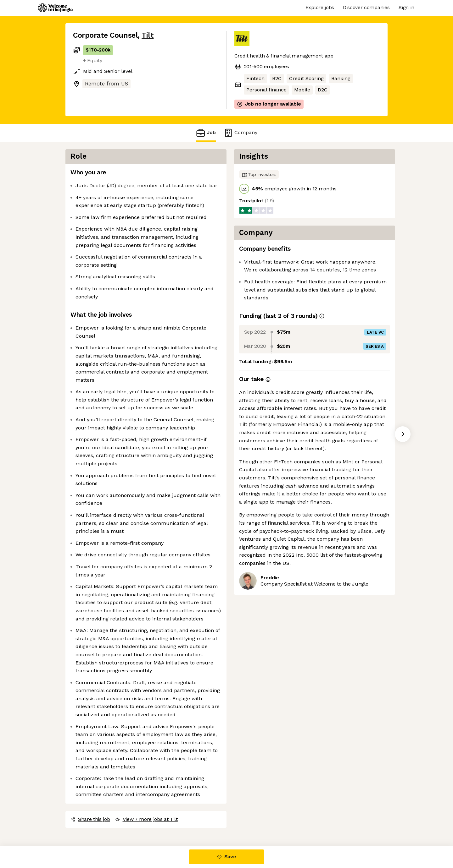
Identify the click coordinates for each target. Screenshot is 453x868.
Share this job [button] (90, 819)
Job (206, 133)
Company (240, 133)
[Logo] (55, 8)
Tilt (148, 35)
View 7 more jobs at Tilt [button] (146, 819)
